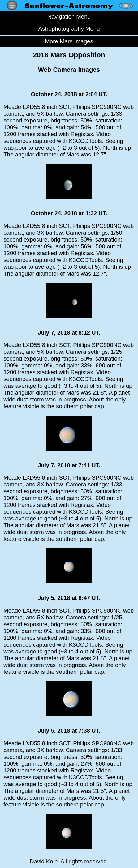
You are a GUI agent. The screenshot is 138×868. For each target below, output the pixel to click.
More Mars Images (69, 41)
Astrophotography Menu (69, 29)
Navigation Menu (69, 17)
